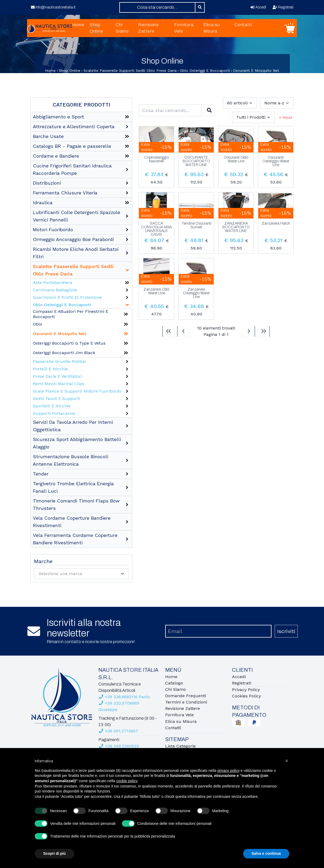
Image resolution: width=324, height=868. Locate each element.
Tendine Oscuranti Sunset (196, 225)
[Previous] (183, 331)
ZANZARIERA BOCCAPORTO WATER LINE (236, 227)
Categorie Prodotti (82, 105)
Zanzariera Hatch (276, 224)
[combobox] (157, 7)
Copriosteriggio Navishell (157, 159)
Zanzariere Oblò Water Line (156, 291)
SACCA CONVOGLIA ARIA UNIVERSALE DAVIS (156, 229)
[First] (168, 331)
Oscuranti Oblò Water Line (236, 159)
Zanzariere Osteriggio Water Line (196, 293)
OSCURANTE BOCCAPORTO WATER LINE (196, 161)
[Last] (264, 331)
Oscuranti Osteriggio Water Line (276, 161)
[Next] (249, 331)
